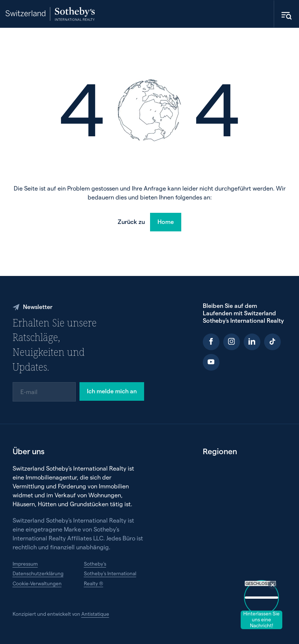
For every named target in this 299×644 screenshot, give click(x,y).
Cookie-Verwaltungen (37, 583)
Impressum (25, 564)
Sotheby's (95, 564)
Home (166, 222)
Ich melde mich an (112, 391)
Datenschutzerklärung (38, 573)
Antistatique (95, 614)
